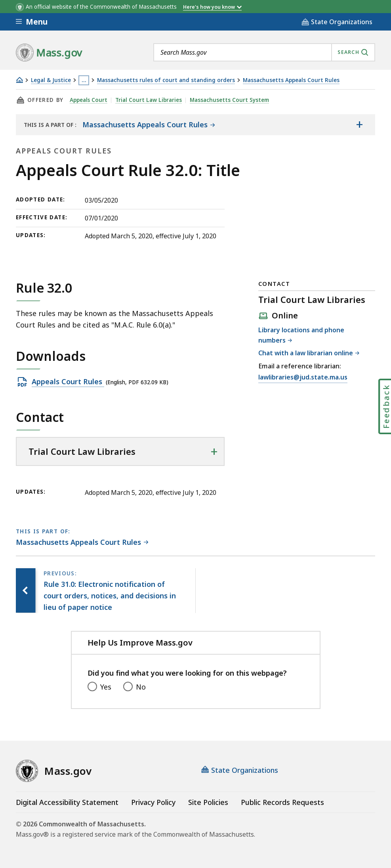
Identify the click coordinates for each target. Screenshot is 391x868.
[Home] (19, 80)
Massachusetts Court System (230, 100)
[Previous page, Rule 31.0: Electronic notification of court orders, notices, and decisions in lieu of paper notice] (26, 590)
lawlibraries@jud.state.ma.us (303, 377)
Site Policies (208, 802)
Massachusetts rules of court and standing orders (166, 80)
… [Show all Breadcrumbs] (84, 80)
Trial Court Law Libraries (149, 100)
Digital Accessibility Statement (67, 802)
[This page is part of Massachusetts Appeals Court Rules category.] (82, 543)
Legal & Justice (51, 80)
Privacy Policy (153, 802)
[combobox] (264, 52)
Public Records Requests (282, 802)
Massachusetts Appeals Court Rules (291, 80)
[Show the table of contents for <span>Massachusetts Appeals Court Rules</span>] (359, 125)
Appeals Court (89, 100)
